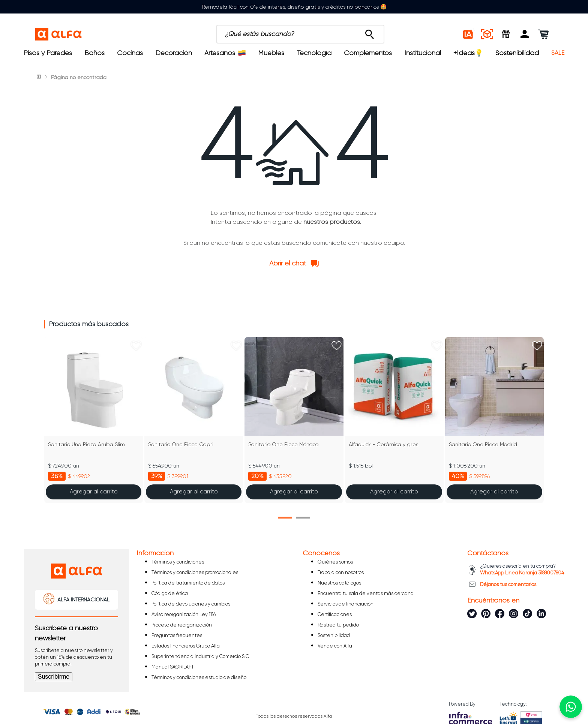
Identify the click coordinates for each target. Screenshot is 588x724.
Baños (94, 53)
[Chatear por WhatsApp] (571, 707)
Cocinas (130, 53)
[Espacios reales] (487, 34)
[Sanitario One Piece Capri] (194, 420)
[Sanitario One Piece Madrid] (494, 420)
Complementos (368, 53)
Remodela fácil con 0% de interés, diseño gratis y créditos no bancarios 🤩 (294, 7)
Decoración (174, 53)
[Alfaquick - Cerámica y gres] (394, 420)
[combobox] (300, 34)
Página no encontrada (79, 77)
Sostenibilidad (517, 53)
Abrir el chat (288, 263)
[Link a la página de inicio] (39, 77)
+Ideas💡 (468, 53)
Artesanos (225, 53)
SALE (558, 53)
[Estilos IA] (468, 34)
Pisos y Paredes (48, 53)
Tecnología (314, 53)
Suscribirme (54, 677)
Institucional (423, 53)
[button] (525, 34)
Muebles (271, 53)
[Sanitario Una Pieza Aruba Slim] (94, 420)
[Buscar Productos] (370, 32)
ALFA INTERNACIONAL (83, 600)
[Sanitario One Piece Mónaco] (294, 420)
